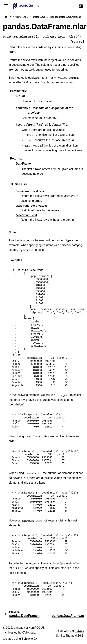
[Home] (6, 17)
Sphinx (26, 639)
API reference (20, 17)
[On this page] (81, 6)
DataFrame (39, 17)
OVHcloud (29, 633)
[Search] (73, 6)
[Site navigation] (6, 6)
